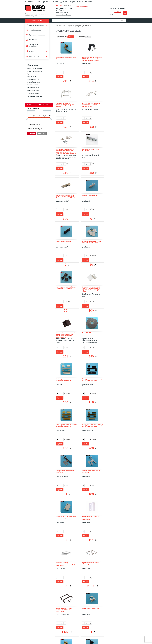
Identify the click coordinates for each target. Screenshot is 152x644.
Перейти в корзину (125, 13)
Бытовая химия (33, 85)
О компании (29, 2)
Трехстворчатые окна (35, 74)
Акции (38, 2)
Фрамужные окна (33, 79)
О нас (53, 615)
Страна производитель (35, 129)
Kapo (36, 9)
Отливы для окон (33, 93)
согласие (44, 634)
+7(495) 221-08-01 (78, 627)
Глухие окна (32, 77)
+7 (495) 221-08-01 (66, 8)
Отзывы (60, 615)
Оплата (56, 2)
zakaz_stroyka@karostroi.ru (65, 12)
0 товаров (118, 12)
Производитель (33, 124)
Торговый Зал (46, 2)
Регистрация (85, 6)
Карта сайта (101, 615)
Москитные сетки (33, 88)
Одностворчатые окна (35, 68)
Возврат (72, 2)
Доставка (64, 2)
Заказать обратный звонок (63, 15)
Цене (71, 37)
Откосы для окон (33, 90)
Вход (78, 6)
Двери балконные (34, 82)
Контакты (89, 2)
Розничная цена (33, 108)
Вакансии (80, 2)
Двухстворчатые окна (35, 71)
